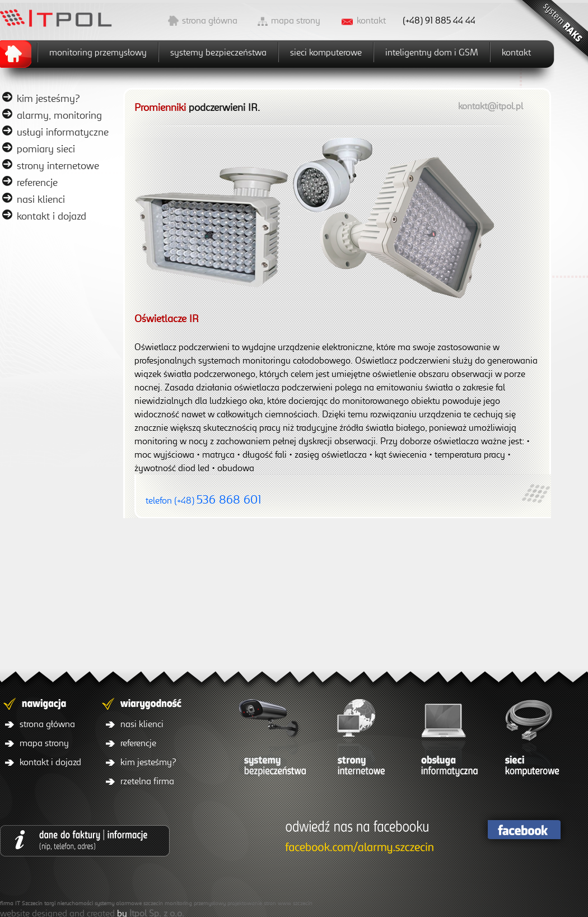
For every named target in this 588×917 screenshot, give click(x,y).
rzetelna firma (147, 781)
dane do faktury (85, 841)
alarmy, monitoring (59, 115)
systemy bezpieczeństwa (218, 52)
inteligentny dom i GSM (432, 52)
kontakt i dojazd (52, 216)
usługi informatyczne (63, 132)
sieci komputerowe (326, 52)
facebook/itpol (357, 838)
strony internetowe (58, 165)
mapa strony (296, 20)
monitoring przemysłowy (98, 52)
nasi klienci (41, 199)
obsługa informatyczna (445, 741)
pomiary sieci (46, 148)
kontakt (371, 20)
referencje (37, 182)
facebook (524, 830)
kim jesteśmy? (48, 98)
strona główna (210, 20)
